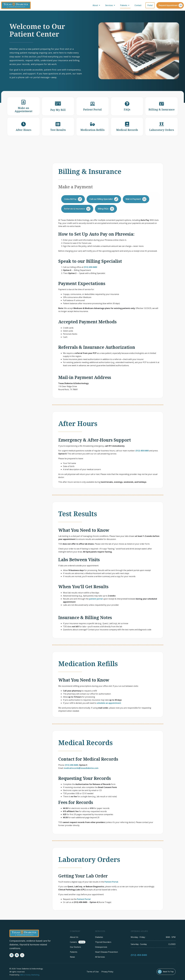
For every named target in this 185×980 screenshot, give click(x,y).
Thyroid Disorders (103, 942)
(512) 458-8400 (139, 958)
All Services (100, 957)
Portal (150, 5)
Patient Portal (111, 882)
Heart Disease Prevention (106, 952)
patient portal (96, 599)
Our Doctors (75, 947)
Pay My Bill (58, 110)
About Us (74, 937)
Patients (125, 5)
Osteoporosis (101, 947)
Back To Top (168, 972)
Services (111, 5)
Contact (138, 5)
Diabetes (99, 937)
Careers (73, 942)
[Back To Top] (160, 972)
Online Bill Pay (70, 199)
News (72, 957)
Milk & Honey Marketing (30, 975)
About (97, 5)
